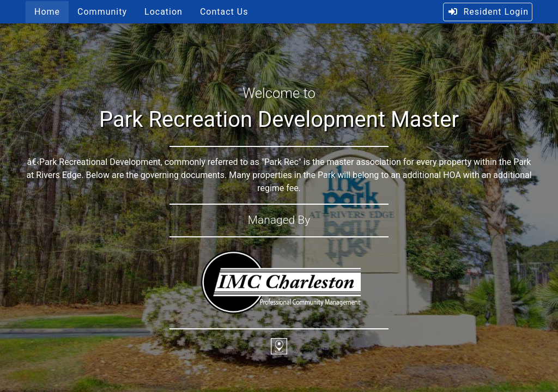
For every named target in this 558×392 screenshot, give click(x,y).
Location (163, 12)
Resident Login (488, 12)
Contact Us (224, 12)
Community (102, 12)
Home (47, 12)
